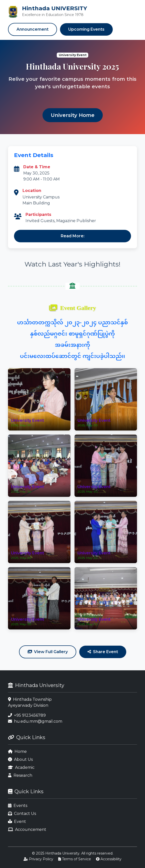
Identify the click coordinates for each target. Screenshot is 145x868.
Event (17, 822)
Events (18, 806)
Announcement (32, 29)
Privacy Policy (38, 859)
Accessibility (109, 859)
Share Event (103, 652)
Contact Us (22, 814)
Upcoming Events (86, 29)
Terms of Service (75, 859)
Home (17, 751)
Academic (21, 767)
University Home (73, 115)
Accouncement (27, 829)
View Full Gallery (48, 652)
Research (20, 775)
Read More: (73, 236)
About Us (20, 759)
